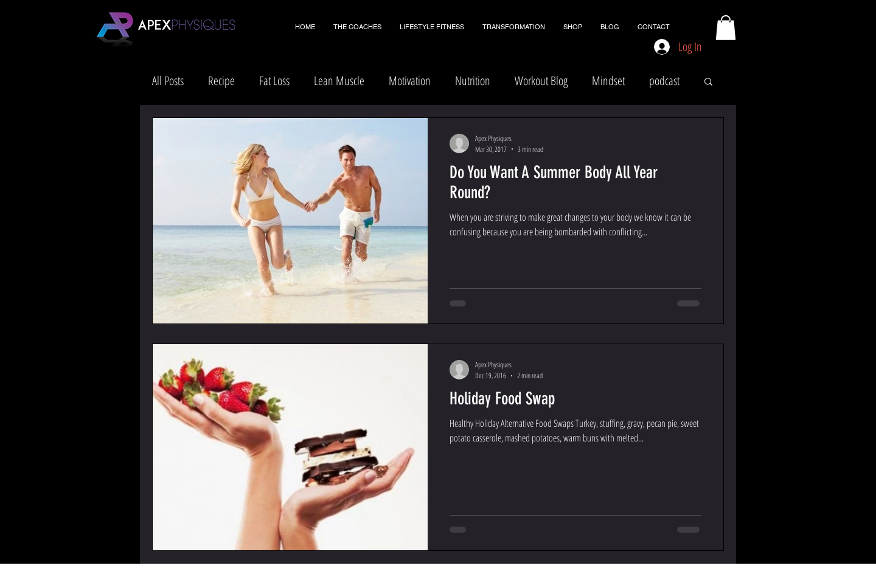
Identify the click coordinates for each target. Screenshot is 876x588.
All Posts (168, 81)
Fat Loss (274, 81)
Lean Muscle (339, 81)
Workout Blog (541, 81)
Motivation (410, 81)
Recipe (221, 81)
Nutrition (473, 81)
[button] (726, 28)
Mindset (608, 81)
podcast (664, 81)
